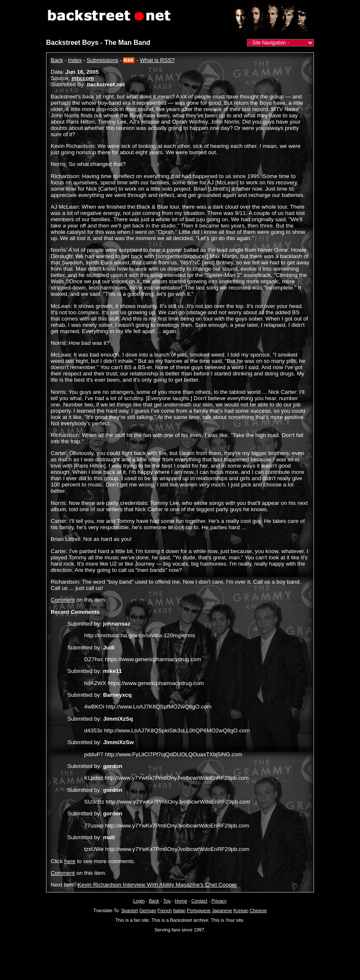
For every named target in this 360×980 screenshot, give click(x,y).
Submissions (103, 60)
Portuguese (199, 910)
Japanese (222, 910)
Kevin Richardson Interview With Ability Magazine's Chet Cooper (157, 885)
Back (57, 60)
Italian (180, 910)
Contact (199, 901)
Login (139, 901)
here (70, 861)
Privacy (219, 901)
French (165, 910)
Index (75, 60)
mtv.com (83, 78)
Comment (63, 600)
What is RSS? (157, 60)
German (148, 910)
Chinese (258, 910)
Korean (241, 910)
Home (181, 901)
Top (167, 901)
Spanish (129, 910)
